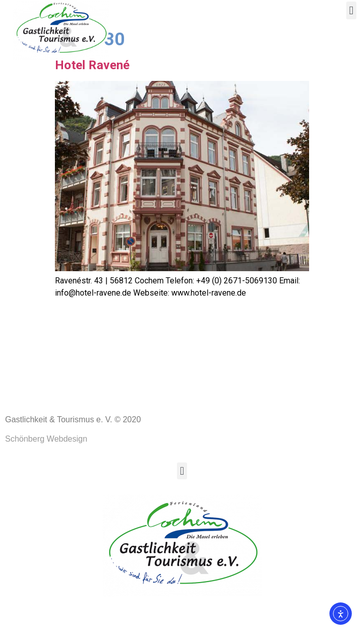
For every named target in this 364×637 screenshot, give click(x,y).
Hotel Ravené (92, 101)
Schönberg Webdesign (46, 474)
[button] (351, 10)
